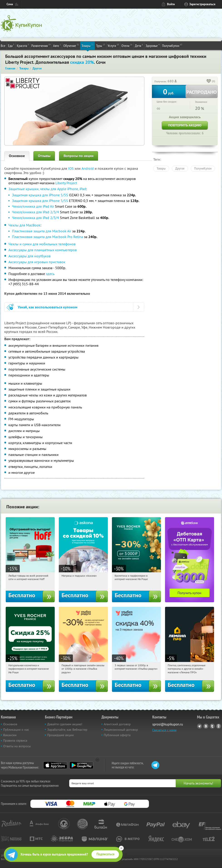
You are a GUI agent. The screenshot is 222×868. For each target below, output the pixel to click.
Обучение (71, 45)
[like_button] (209, 81)
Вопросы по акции (79, 156)
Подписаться (105, 854)
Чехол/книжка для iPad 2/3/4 (36, 212)
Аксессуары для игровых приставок (37, 262)
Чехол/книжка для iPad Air (33, 206)
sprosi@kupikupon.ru (168, 724)
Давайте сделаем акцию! (65, 724)
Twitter (212, 726)
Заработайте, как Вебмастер (67, 730)
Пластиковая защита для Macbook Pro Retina (48, 237)
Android (88, 168)
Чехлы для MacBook (24, 225)
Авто (57, 45)
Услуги (113, 45)
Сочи (10, 4)
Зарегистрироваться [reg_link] (202, 4)
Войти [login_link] (171, 4)
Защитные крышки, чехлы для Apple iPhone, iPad (47, 189)
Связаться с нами (164, 730)
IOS (71, 168)
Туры (101, 45)
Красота (23, 45)
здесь (50, 274)
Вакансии (10, 735)
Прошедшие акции (60, 735)
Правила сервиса (15, 740)
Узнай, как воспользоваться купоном (48, 307)
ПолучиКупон (172, 45)
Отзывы (44, 156)
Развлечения (41, 45)
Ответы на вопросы (17, 746)
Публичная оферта (117, 735)
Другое (180, 168)
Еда (11, 45)
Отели (127, 45)
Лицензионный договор (121, 730)
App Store (55, 765)
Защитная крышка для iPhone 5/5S (40, 195)
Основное (17, 156)
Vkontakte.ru (206, 726)
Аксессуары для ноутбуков (30, 256)
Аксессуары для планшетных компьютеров (43, 250)
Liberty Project (66, 183)
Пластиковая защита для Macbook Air (42, 231)
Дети (139, 45)
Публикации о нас (16, 730)
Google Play (81, 765)
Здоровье (153, 45)
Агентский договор (117, 724)
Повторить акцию (185, 125)
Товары (88, 45)
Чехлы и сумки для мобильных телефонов (42, 244)
